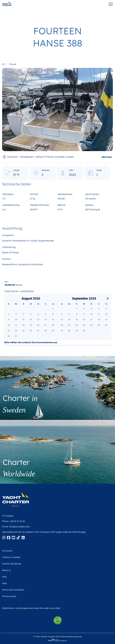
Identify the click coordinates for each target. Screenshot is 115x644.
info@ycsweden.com (20, 527)
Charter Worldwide (12, 564)
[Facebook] (9, 537)
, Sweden (38, 157)
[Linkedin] (23, 537)
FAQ (4, 577)
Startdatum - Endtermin (19, 291)
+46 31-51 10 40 (17, 521)
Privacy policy (9, 596)
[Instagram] (4, 537)
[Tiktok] (19, 537)
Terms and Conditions (13, 590)
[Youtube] (14, 537)
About (6, 570)
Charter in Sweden (11, 557)
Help (5, 583)
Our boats (7, 551)
